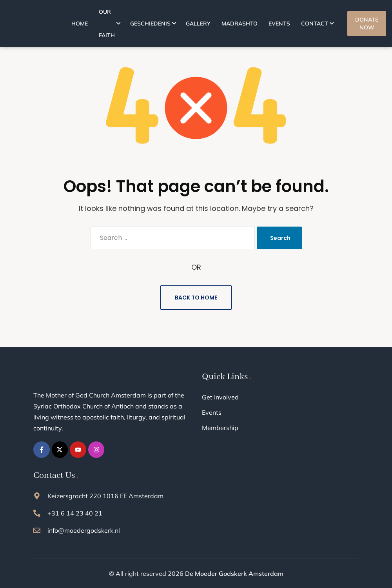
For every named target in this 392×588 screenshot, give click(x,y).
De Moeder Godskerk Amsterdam (234, 573)
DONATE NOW (367, 24)
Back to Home (196, 298)
